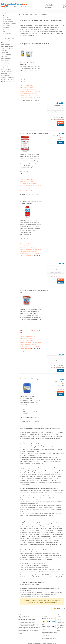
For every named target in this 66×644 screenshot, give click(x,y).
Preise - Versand (60, 618)
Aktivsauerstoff (7, 29)
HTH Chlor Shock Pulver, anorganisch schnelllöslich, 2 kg (31, 202)
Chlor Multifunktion (8, 22)
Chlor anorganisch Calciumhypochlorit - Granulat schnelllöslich (35, 44)
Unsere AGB (60, 624)
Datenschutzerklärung (62, 626)
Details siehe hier (36, 191)
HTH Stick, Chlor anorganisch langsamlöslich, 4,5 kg (35, 291)
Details (61, 125)
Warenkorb (64, 6)
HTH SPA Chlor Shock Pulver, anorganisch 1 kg (34, 133)
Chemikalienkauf (60, 623)
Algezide (27, 502)
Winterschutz (6, 37)
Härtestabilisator (7, 33)
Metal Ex (5, 35)
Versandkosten (62, 120)
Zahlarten (59, 619)
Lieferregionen (60, 621)
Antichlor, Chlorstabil (8, 39)
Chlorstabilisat (50, 509)
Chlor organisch (7, 20)
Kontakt (59, 630)
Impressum (59, 632)
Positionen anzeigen (49, 5)
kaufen (60, 123)
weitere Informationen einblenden (30, 101)
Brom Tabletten (7, 25)
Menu (4, 11)
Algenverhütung (7, 27)
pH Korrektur (6, 18)
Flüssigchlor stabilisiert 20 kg (29, 379)
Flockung (5, 31)
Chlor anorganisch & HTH (9, 23)
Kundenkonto (49, 7)
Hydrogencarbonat (29, 479)
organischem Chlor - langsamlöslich (46, 506)
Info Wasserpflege (7, 41)
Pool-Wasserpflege (5, 16)
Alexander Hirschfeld (52, 643)
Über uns (59, 616)
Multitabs (23, 515)
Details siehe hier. (36, 97)
